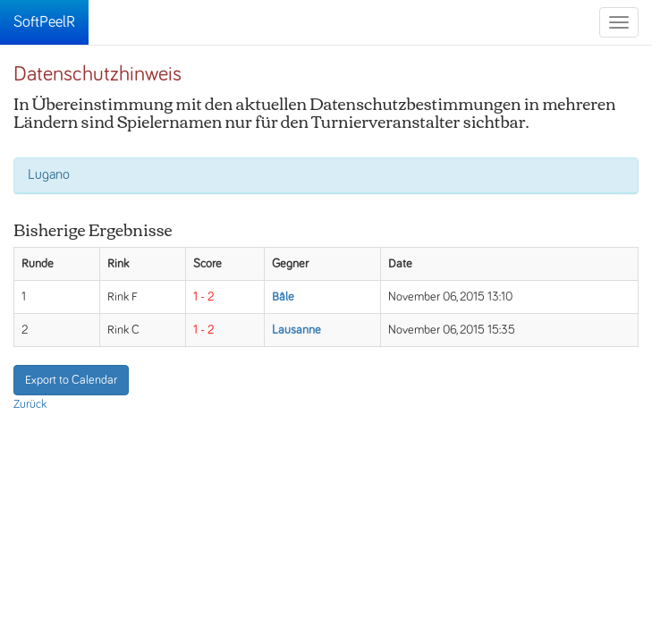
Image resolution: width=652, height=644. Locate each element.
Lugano (49, 174)
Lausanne (296, 330)
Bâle (283, 297)
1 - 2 (203, 297)
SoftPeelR (44, 22)
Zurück (30, 404)
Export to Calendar (71, 380)
